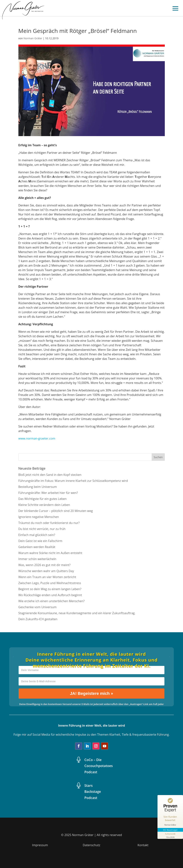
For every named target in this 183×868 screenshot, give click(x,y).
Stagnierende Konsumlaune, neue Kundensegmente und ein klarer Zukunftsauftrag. (77, 613)
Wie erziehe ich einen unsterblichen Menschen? (52, 601)
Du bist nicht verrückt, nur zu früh (42, 529)
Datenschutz (91, 845)
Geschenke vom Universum (38, 607)
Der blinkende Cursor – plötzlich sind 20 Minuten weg (56, 511)
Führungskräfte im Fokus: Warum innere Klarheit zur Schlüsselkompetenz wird (73, 481)
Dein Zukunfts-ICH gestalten (38, 619)
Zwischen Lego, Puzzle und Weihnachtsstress (50, 583)
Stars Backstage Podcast (93, 792)
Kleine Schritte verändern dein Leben (44, 505)
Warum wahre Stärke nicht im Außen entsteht (50, 553)
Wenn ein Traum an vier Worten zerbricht (47, 577)
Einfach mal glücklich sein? (37, 535)
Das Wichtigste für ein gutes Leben (43, 499)
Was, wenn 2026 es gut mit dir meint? (44, 565)
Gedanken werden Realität (37, 547)
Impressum (40, 845)
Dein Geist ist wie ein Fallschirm (40, 541)
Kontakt (143, 845)
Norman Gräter (33, 38)
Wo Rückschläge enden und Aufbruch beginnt (50, 595)
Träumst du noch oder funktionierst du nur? (49, 523)
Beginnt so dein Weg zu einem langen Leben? (50, 589)
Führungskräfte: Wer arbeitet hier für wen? (48, 493)
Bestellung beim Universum (38, 487)
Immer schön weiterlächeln (37, 559)
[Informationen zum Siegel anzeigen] (170, 835)
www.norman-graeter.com (37, 438)
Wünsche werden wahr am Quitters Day (46, 571)
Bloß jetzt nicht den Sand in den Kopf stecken (50, 475)
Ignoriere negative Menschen (39, 517)
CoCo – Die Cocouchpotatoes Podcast (99, 766)
